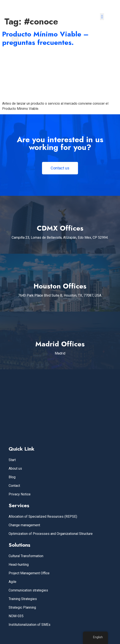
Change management (24, 525)
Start (12, 460)
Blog (12, 477)
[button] (102, 17)
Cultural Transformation (26, 556)
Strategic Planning (22, 607)
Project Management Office (29, 573)
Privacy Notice (20, 494)
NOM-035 (16, 616)
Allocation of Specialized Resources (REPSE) (43, 517)
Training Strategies (23, 599)
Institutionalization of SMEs (30, 625)
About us (15, 468)
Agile (12, 582)
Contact (14, 486)
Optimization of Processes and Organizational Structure (51, 534)
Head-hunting (19, 565)
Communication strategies (28, 590)
